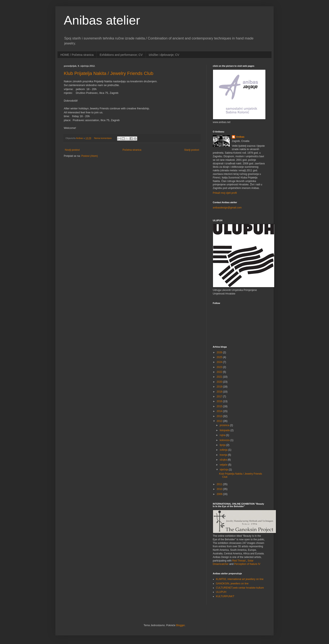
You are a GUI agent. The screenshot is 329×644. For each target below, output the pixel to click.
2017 (220, 397)
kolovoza (225, 440)
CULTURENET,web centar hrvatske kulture (240, 588)
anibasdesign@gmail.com (227, 208)
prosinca (225, 425)
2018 (220, 392)
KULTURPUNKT (225, 596)
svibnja (224, 450)
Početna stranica (132, 150)
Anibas (240, 137)
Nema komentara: (103, 138)
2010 (220, 489)
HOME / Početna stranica (77, 55)
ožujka (224, 460)
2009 (220, 494)
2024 (220, 362)
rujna (223, 435)
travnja (224, 455)
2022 (220, 372)
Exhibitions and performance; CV (121, 55)
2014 (220, 411)
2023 (220, 367)
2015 (220, 406)
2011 (220, 484)
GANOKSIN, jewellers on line (232, 584)
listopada (225, 430)
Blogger (180, 625)
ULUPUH (221, 592)
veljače (224, 465)
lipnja (223, 445)
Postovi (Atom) (89, 156)
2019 (220, 387)
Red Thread (239, 561)
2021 (220, 377)
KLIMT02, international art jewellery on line (240, 579)
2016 (220, 401)
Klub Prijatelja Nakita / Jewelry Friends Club (109, 73)
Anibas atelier (102, 20)
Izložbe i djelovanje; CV (164, 55)
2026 (220, 352)
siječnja (224, 470)
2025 (220, 357)
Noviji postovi (72, 150)
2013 (220, 416)
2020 (220, 382)
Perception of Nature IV (247, 564)
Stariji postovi (192, 150)
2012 (220, 421)
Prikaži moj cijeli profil (225, 193)
